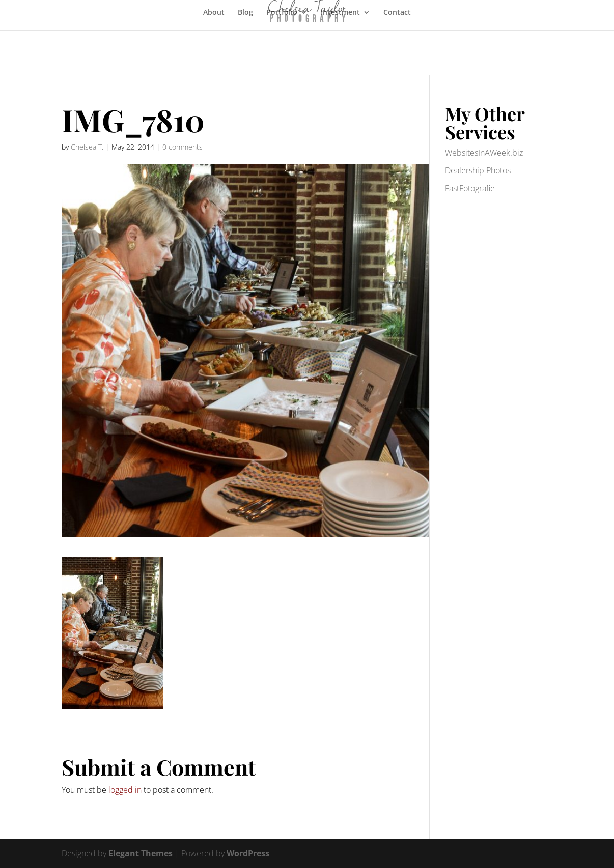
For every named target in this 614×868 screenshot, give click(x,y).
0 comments (183, 147)
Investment (340, 13)
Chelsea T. (87, 147)
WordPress (248, 853)
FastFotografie (470, 188)
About (214, 13)
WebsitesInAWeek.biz (484, 153)
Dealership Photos (478, 170)
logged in (125, 790)
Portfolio (282, 13)
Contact (397, 13)
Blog (245, 13)
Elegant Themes (141, 853)
